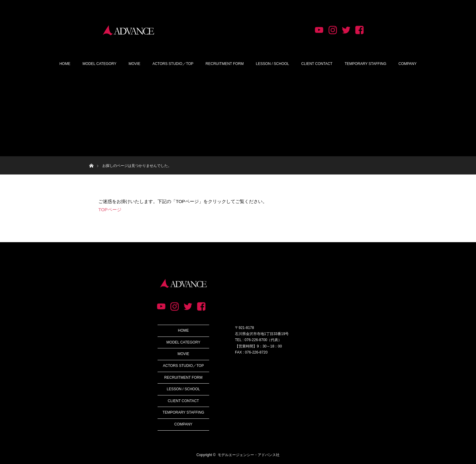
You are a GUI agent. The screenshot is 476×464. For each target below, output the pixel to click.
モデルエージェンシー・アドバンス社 (249, 455)
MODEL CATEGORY (100, 64)
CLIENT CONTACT (317, 64)
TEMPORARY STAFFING (365, 64)
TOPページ (110, 210)
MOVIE (135, 64)
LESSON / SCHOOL (272, 64)
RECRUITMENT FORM (225, 64)
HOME (65, 64)
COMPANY (408, 64)
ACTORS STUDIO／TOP (173, 64)
